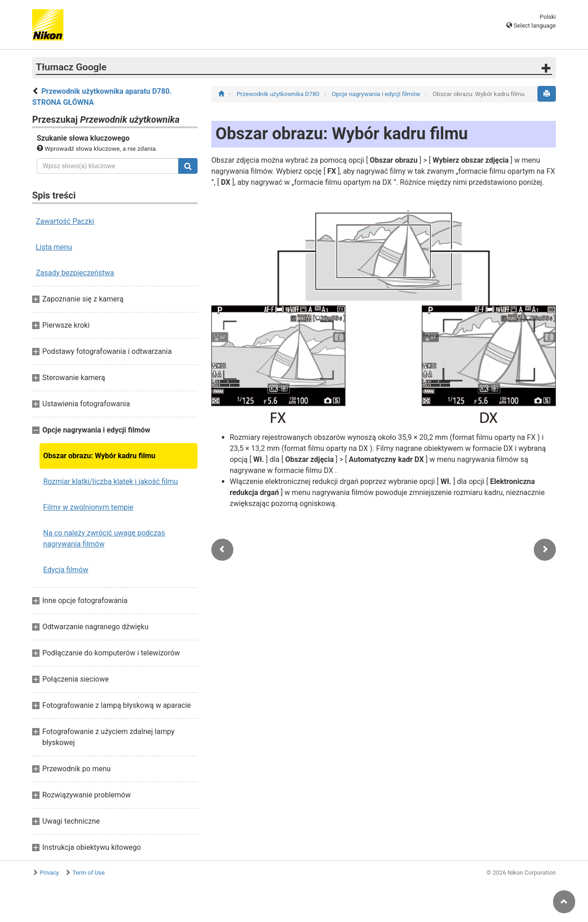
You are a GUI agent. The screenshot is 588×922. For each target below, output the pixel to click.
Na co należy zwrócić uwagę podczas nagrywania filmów (104, 538)
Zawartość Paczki (65, 221)
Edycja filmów (66, 570)
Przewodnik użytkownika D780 (279, 94)
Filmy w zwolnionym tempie (88, 507)
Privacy (49, 873)
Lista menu (54, 247)
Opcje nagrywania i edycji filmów (377, 94)
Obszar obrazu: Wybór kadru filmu (99, 456)
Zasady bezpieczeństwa (75, 273)
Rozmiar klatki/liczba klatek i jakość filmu (110, 481)
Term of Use (89, 873)
